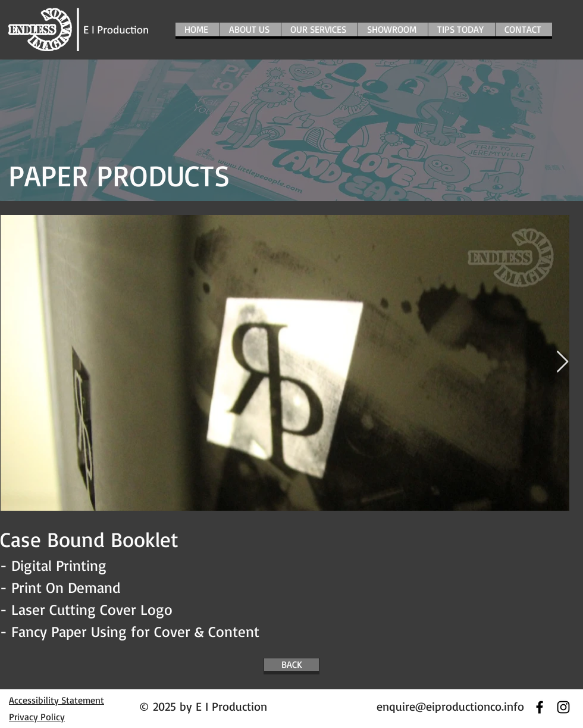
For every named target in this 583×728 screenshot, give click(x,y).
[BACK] (291, 665)
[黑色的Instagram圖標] (563, 707)
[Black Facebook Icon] (540, 707)
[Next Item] (562, 362)
